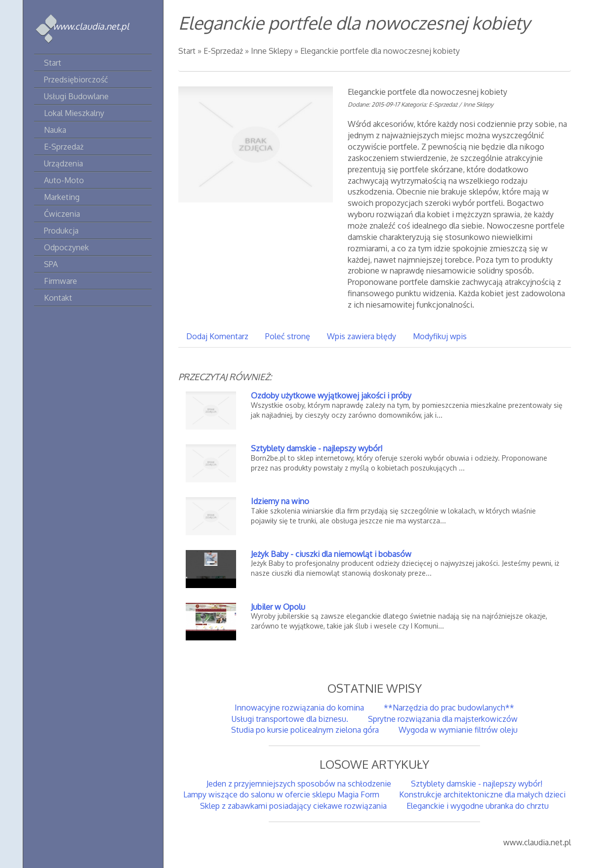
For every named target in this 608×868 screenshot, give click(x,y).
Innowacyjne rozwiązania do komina (299, 708)
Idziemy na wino (280, 501)
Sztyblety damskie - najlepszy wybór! (317, 448)
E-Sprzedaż (223, 51)
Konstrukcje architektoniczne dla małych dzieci (482, 794)
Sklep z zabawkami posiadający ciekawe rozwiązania (293, 806)
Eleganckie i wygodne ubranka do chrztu (478, 806)
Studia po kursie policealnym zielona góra (305, 730)
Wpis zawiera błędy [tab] (362, 336)
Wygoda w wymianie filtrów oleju (458, 730)
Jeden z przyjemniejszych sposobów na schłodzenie (299, 784)
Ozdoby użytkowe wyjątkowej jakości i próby (331, 395)
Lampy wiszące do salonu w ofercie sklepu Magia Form (281, 794)
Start (187, 51)
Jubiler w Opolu (278, 607)
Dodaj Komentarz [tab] (217, 336)
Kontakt (58, 298)
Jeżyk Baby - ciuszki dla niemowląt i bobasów (331, 554)
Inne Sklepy (272, 51)
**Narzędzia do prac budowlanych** (449, 708)
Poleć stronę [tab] (288, 336)
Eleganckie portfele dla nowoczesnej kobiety (380, 51)
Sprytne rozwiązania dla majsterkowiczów (443, 719)
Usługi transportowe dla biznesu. (290, 719)
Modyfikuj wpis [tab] (440, 336)
